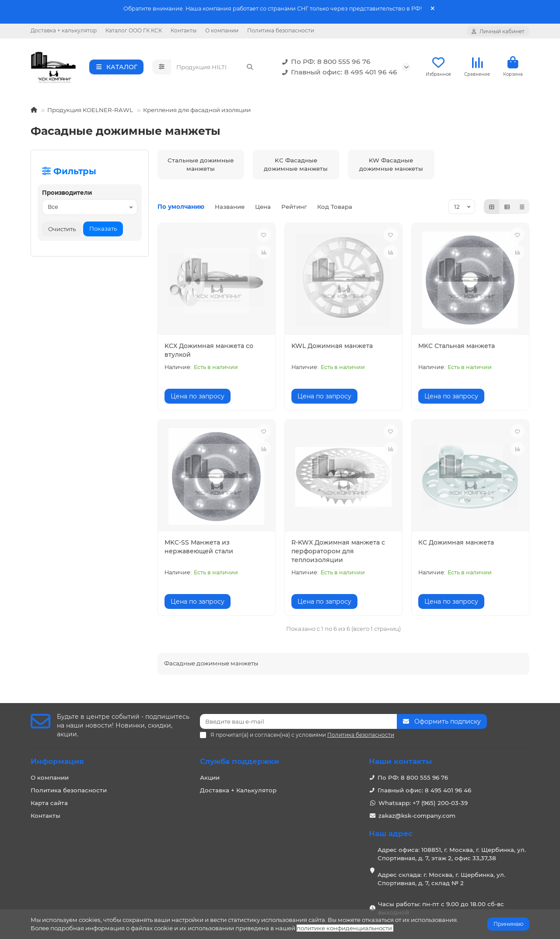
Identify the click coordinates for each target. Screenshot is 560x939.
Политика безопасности (281, 30)
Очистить (62, 229)
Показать (103, 229)
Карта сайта (49, 803)
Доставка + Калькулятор (238, 790)
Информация (57, 761)
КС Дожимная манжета (456, 542)
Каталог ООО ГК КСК (134, 30)
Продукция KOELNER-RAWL (90, 110)
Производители (67, 193)
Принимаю (508, 924)
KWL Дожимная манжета (332, 346)
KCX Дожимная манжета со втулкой (209, 350)
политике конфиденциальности (344, 928)
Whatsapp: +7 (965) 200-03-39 (423, 803)
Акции (210, 777)
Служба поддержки (240, 761)
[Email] (299, 721)
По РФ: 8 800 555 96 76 (325, 62)
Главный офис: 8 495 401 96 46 (338, 72)
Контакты (184, 30)
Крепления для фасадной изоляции (197, 110)
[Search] (215, 67)
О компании (222, 30)
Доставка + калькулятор (64, 30)
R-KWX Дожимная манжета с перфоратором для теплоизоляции (338, 551)
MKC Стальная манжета (457, 346)
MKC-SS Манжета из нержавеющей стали (199, 547)
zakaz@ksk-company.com (417, 816)
